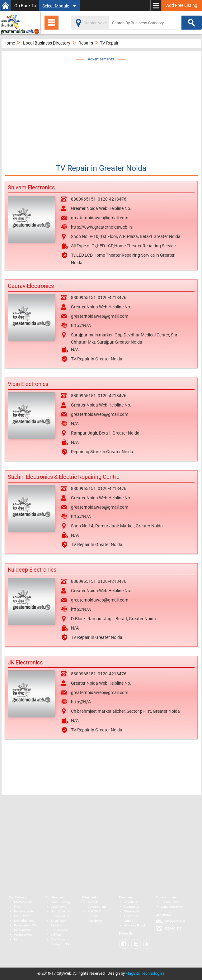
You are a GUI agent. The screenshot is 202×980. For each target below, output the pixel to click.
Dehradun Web (24, 921)
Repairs (86, 43)
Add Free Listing (182, 5)
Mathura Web (23, 930)
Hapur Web (22, 916)
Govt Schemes (61, 911)
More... (19, 939)
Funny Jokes (60, 916)
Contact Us (132, 907)
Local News (59, 907)
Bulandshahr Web (26, 925)
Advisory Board (135, 925)
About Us (131, 902)
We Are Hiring (133, 911)
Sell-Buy (56, 935)
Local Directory (61, 902)
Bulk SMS (94, 911)
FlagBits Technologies (145, 973)
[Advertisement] (105, 107)
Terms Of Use (170, 902)
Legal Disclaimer (172, 907)
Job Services (59, 930)
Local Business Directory (47, 43)
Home (9, 43)
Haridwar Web (23, 911)
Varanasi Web (23, 935)
